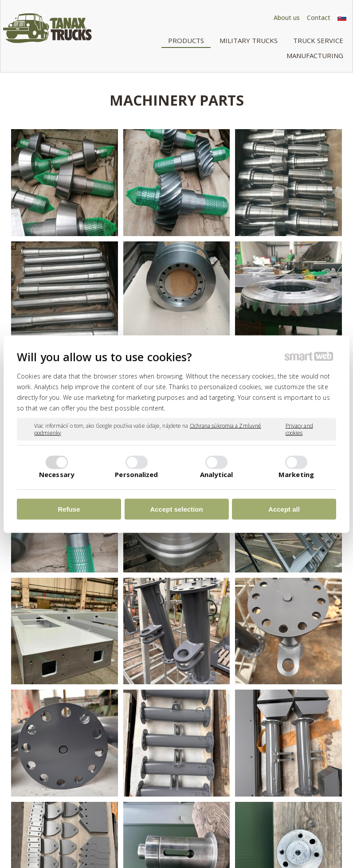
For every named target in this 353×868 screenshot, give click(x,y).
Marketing (296, 474)
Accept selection (176, 509)
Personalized (136, 474)
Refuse (69, 509)
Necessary (57, 474)
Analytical (217, 474)
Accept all (284, 509)
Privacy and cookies (299, 429)
